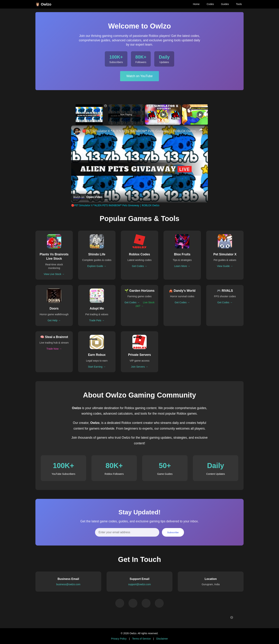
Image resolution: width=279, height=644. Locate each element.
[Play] (163, 115)
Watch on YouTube (139, 76)
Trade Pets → (97, 320)
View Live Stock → (54, 274)
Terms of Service (141, 639)
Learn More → (182, 266)
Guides (225, 4)
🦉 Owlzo (43, 4)
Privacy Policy (119, 639)
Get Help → (54, 320)
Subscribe (173, 532)
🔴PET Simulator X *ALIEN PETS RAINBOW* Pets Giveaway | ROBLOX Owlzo (139, 131)
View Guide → (225, 266)
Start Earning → (97, 367)
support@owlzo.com (139, 584)
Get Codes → (140, 266)
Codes (210, 4)
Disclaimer (162, 639)
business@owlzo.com (68, 584)
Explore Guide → (97, 266)
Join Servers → (139, 367)
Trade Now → (54, 349)
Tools (239, 4)
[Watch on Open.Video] (88, 197)
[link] (77, 131)
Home (196, 4)
